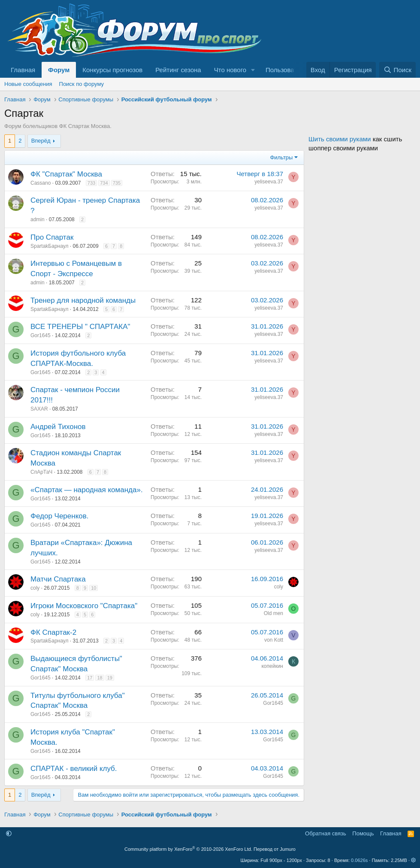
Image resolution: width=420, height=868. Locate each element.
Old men (273, 613)
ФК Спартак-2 (53, 632)
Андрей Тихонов (58, 427)
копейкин (272, 666)
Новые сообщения (28, 84)
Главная (23, 70)
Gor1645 (41, 335)
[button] (253, 70)
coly (35, 588)
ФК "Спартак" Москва (66, 174)
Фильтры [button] (281, 157)
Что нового (230, 70)
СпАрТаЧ (41, 472)
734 (104, 183)
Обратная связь (326, 833)
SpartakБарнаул (49, 246)
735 (117, 183)
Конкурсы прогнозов (112, 70)
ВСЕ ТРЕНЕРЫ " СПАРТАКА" (80, 327)
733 (91, 183)
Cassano (41, 183)
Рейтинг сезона (178, 70)
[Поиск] (397, 70)
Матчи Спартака (58, 579)
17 (90, 678)
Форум (59, 70)
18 (100, 678)
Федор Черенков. (59, 516)
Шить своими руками (340, 139)
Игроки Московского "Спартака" (84, 606)
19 (110, 678)
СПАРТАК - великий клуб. (74, 769)
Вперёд (41, 141)
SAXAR (39, 409)
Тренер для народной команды (83, 300)
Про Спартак (52, 237)
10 (94, 588)
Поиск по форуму (82, 84)
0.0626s (359, 860)
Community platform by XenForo (188, 849)
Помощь (363, 833)
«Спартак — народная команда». (87, 490)
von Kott (274, 640)
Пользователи (287, 70)
